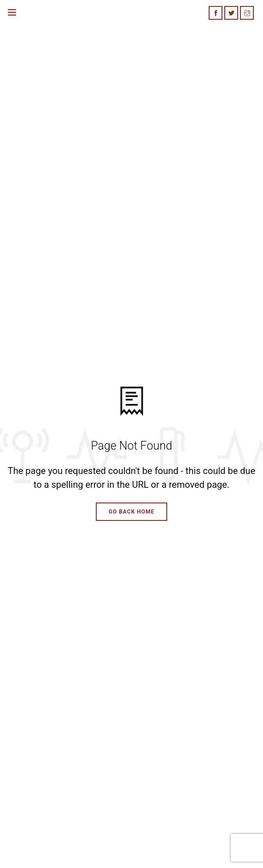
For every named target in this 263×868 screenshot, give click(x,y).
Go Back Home (132, 512)
